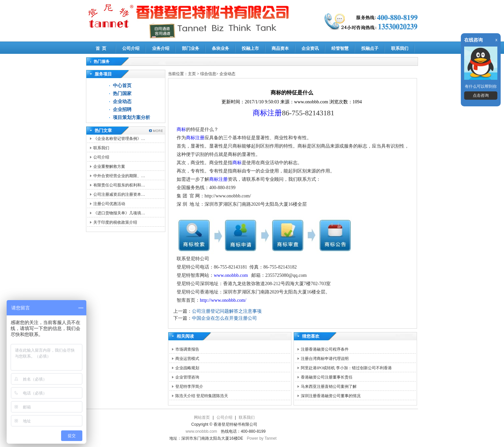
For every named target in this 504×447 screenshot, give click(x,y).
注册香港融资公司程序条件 (325, 349)
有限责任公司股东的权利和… (119, 185)
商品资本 (280, 48)
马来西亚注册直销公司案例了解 (329, 387)
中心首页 (122, 86)
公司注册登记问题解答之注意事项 (227, 311)
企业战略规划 (187, 368)
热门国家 (122, 94)
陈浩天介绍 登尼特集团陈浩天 (202, 396)
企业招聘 (122, 110)
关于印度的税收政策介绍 (115, 222)
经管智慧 (340, 48)
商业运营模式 (187, 359)
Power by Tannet (262, 438)
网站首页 (202, 417)
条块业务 (220, 48)
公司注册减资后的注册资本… (119, 194)
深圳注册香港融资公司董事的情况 (331, 396)
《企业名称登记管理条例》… (119, 139)
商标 (181, 129)
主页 (192, 74)
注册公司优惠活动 (109, 204)
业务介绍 (161, 48)
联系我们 (400, 48)
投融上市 (250, 48)
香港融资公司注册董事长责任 (327, 377)
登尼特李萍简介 (189, 387)
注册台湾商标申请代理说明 (325, 359)
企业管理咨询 (187, 377)
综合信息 (208, 74)
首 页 (101, 48)
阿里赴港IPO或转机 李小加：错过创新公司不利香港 (346, 368)
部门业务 (191, 48)
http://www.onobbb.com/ (223, 300)
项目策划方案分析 (131, 117)
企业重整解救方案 (109, 167)
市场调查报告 (187, 349)
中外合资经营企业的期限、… (119, 176)
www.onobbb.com (231, 275)
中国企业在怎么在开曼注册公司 (224, 318)
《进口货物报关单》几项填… (119, 213)
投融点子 (370, 48)
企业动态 (122, 102)
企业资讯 (310, 48)
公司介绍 (131, 48)
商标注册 (267, 113)
